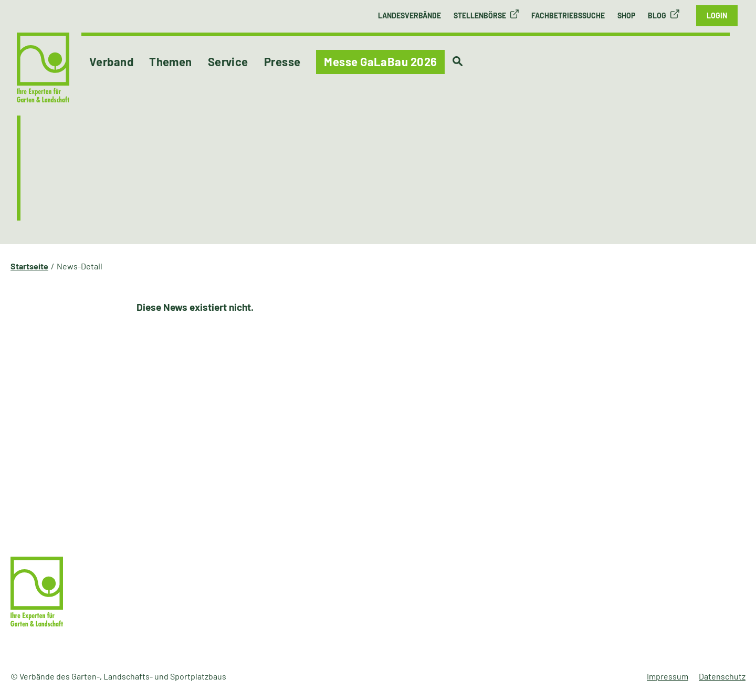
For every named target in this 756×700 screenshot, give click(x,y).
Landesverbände (409, 15)
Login (717, 15)
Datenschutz (722, 676)
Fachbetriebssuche (568, 15)
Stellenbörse (480, 15)
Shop (626, 15)
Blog (657, 15)
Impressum (668, 676)
